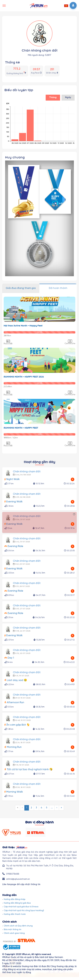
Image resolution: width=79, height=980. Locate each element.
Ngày (68, 97)
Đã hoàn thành (58, 288)
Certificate (70, 342)
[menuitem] (18, 808)
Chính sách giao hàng (14, 933)
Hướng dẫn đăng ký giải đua (17, 903)
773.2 (17, 69)
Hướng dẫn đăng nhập (15, 899)
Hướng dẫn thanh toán (15, 914)
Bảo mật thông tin (13, 929)
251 (52, 69)
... (52, 808)
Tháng (53, 97)
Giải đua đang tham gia (21, 288)
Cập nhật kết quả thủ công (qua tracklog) (24, 911)
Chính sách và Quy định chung (18, 926)
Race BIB (8, 342)
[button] (66, 6)
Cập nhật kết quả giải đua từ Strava (21, 907)
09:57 (36, 69)
